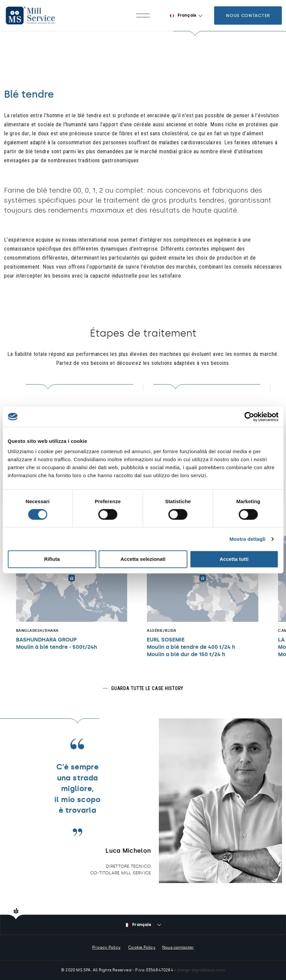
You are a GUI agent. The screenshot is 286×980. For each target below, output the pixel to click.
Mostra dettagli (247, 539)
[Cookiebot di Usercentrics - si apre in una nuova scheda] (249, 417)
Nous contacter (248, 15)
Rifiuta (52, 559)
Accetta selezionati (143, 559)
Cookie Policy (142, 947)
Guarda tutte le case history (147, 688)
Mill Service (37, 15)
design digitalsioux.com (201, 970)
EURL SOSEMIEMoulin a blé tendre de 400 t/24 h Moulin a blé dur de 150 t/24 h (191, 647)
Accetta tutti (234, 559)
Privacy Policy (106, 947)
